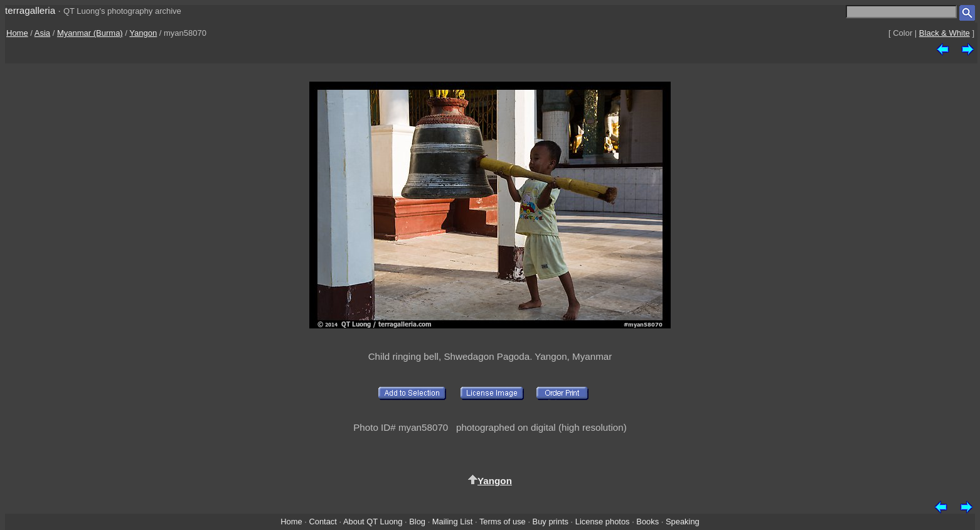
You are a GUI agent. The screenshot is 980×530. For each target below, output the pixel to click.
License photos (603, 522)
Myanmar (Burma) (90, 33)
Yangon (143, 33)
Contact (322, 522)
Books (647, 522)
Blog (417, 522)
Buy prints (551, 522)
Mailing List (453, 522)
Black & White (945, 33)
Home (17, 33)
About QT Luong (373, 522)
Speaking (683, 522)
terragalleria (30, 10)
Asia (42, 33)
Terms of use (503, 522)
